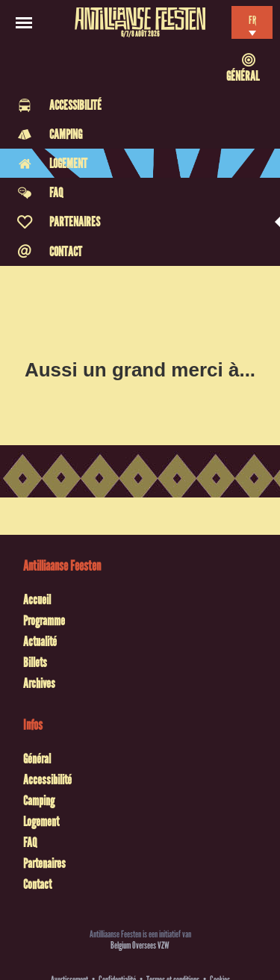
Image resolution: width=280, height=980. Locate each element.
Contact (37, 884)
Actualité (40, 642)
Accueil (37, 600)
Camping (39, 801)
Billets (35, 663)
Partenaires (44, 863)
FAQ (30, 843)
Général (37, 759)
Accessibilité (47, 780)
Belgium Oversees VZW (140, 945)
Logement (41, 822)
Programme (44, 621)
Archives (39, 683)
